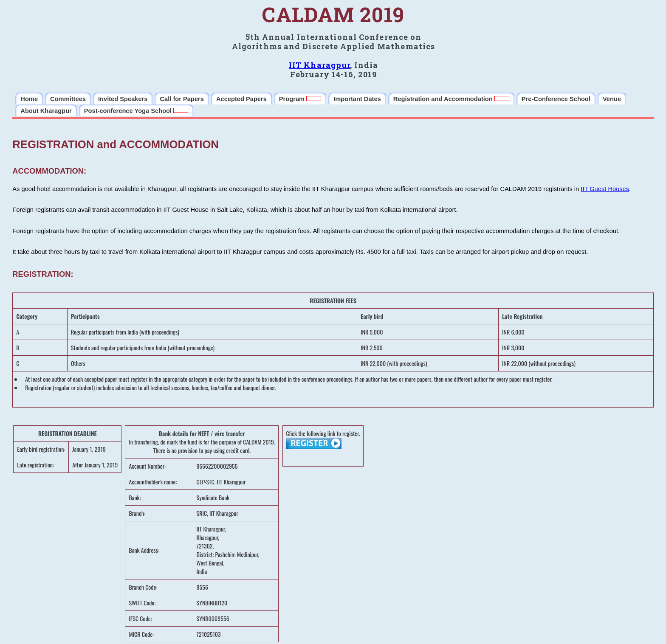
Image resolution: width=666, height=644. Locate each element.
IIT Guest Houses (605, 189)
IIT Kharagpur (319, 65)
